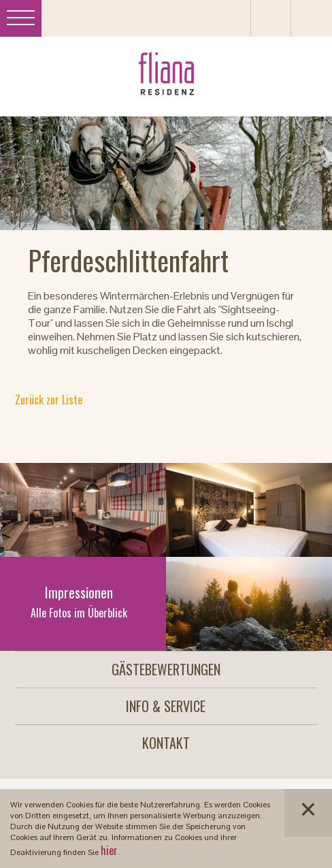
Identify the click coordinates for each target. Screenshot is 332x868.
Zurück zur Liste (49, 400)
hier (109, 850)
